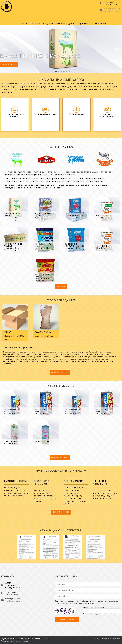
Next (117, 50)
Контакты (100, 24)
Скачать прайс (9, 65)
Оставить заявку (60, 372)
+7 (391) (110, 2)
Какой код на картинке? (94, 607)
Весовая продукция (65, 24)
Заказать (61, 287)
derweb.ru (117, 639)
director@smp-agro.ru (112, 9)
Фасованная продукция (41, 24)
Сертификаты (85, 24)
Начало (23, 24)
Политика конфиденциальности (15, 641)
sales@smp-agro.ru (111, 11)
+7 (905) (110, 5)
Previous (5, 50)
